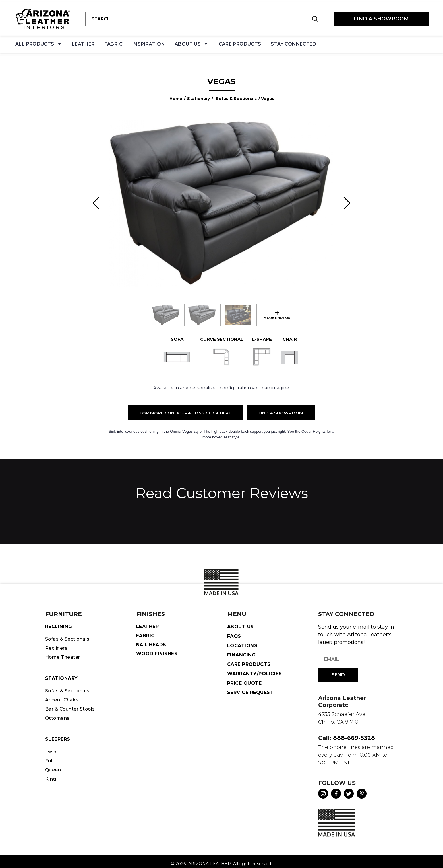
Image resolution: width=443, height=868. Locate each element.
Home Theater (65, 654)
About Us (192, 43)
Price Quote (246, 679)
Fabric (113, 41)
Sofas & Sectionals (236, 94)
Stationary (198, 94)
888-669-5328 (354, 733)
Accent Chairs (63, 698)
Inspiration (149, 41)
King (51, 780)
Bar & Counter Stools (73, 707)
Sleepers (58, 738)
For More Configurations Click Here (185, 408)
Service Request (252, 689)
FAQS (235, 631)
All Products (39, 43)
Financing (242, 651)
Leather (83, 41)
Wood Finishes (158, 651)
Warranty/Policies (256, 670)
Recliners (58, 645)
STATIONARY (62, 676)
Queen (54, 771)
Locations (243, 641)
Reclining (59, 622)
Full (50, 761)
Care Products (240, 41)
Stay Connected (293, 41)
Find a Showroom (281, 408)
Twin (51, 752)
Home (176, 94)
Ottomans (58, 717)
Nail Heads (152, 641)
